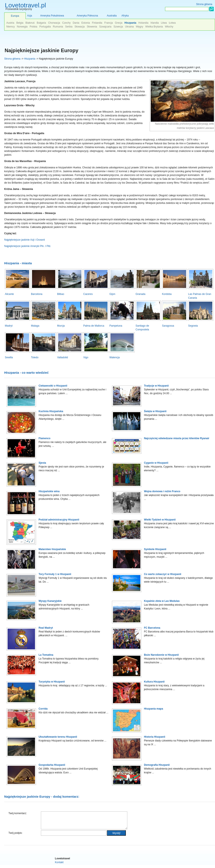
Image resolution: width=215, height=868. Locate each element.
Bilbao (61, 294)
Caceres (88, 294)
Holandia (143, 23)
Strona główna (12, 59)
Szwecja (118, 27)
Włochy (169, 27)
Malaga (35, 326)
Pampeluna (116, 326)
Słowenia (92, 27)
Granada (140, 294)
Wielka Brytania (154, 27)
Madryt (9, 326)
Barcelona (37, 294)
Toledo (35, 357)
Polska (34, 27)
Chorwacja (54, 23)
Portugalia (45, 27)
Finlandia (97, 23)
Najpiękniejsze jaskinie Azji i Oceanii (25, 240)
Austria (10, 23)
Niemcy (11, 27)
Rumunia (58, 27)
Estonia (86, 23)
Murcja (61, 326)
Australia (112, 16)
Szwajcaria (105, 27)
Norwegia (22, 27)
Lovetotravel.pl (25, 5)
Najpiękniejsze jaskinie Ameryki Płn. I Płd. (28, 246)
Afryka (125, 16)
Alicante (9, 294)
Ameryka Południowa (52, 16)
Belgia (20, 23)
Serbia (69, 27)
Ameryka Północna (87, 16)
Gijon (112, 294)
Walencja (115, 357)
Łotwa (172, 23)
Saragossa (168, 326)
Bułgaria (41, 23)
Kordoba (167, 294)
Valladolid (62, 357)
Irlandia (155, 23)
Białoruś (30, 23)
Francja (109, 23)
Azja (30, 16)
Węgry (140, 27)
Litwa (164, 23)
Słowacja (80, 27)
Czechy (66, 23)
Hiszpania (30, 59)
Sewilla (9, 357)
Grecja (119, 23)
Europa (15, 16)
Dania (76, 23)
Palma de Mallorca (94, 326)
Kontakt (59, 865)
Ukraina (129, 27)
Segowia (193, 326)
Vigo (86, 357)
